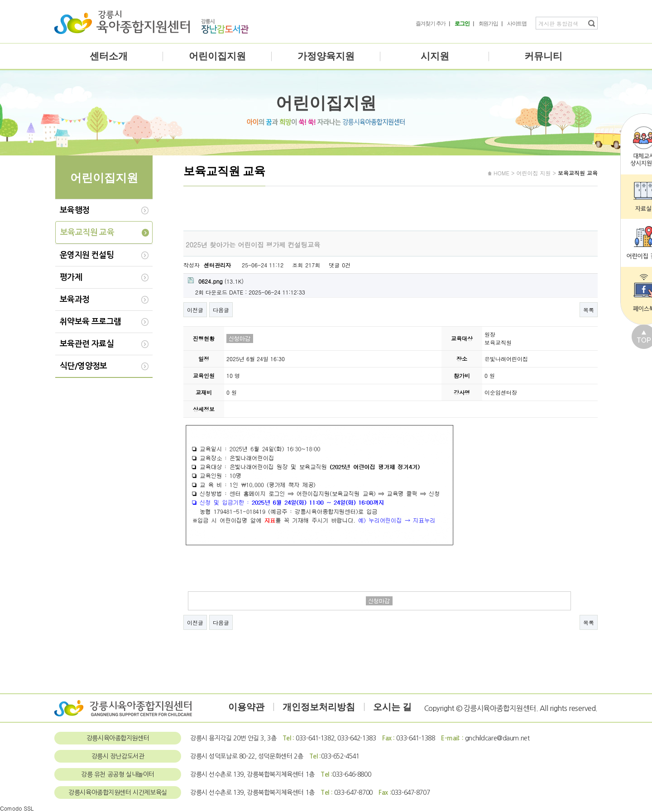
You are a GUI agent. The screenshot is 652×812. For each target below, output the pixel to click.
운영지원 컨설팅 (87, 255)
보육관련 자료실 (87, 344)
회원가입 (488, 24)
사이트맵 (517, 24)
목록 (589, 310)
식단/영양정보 (84, 366)
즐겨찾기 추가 (431, 24)
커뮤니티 (543, 56)
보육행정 (75, 210)
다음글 (221, 310)
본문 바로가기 (0, 0)
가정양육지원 (326, 56)
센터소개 (109, 56)
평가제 (71, 277)
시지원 (435, 56)
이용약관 (246, 707)
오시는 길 (392, 707)
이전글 (195, 310)
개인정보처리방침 (319, 707)
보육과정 (75, 300)
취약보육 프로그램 (91, 322)
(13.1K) (216, 281)
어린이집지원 (217, 56)
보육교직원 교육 (87, 232)
